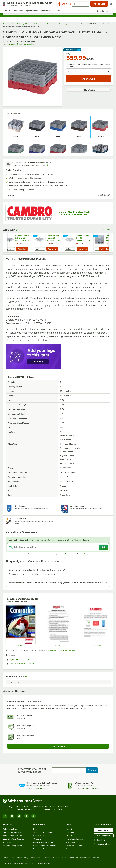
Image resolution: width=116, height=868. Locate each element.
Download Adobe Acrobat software (62, 650)
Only (68, 54)
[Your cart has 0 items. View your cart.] (109, 5)
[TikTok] (26, 816)
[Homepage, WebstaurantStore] (58, 5)
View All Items (108, 230)
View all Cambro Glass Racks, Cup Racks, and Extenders (75, 213)
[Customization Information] (96, 626)
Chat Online (100, 840)
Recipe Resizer (9, 842)
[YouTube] (12, 816)
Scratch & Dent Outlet (43, 832)
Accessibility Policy (52, 858)
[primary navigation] (9, 5)
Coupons (37, 839)
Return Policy (71, 849)
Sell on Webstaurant (74, 846)
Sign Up (92, 770)
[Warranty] (58, 626)
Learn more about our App (86, 788)
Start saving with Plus (36, 788)
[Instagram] (5, 816)
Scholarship (70, 842)
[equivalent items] (26, 677)
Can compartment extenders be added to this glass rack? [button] (37, 570)
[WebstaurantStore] (37, 801)
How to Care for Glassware (31, 664)
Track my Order (104, 835)
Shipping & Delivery (104, 844)
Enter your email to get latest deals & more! (32, 770)
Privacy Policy (83, 554)
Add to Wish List (89, 90)
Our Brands (70, 832)
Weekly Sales (39, 836)
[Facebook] (19, 816)
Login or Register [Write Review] (58, 746)
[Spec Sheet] (20, 626)
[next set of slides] (111, 243)
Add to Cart (22, 249)
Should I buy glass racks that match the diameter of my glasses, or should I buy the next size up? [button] (56, 582)
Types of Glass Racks (28, 660)
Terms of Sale (8, 858)
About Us (70, 829)
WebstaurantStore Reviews (45, 846)
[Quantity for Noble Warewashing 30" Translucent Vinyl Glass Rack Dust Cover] (97, 249)
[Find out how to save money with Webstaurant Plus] (5, 236)
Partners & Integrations (12, 846)
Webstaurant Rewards (12, 832)
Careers (69, 836)
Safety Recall (39, 849)
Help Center (104, 830)
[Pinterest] (33, 816)
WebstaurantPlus (10, 829)
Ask (103, 547)
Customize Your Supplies (13, 839)
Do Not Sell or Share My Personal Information (81, 858)
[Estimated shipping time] (47, 165)
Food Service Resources (44, 842)
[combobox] (58, 12)
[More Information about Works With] (17, 230)
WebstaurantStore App (12, 836)
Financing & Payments (75, 839)
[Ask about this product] (58, 547)
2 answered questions (26, 44)
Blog (35, 829)
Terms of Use (70, 554)
